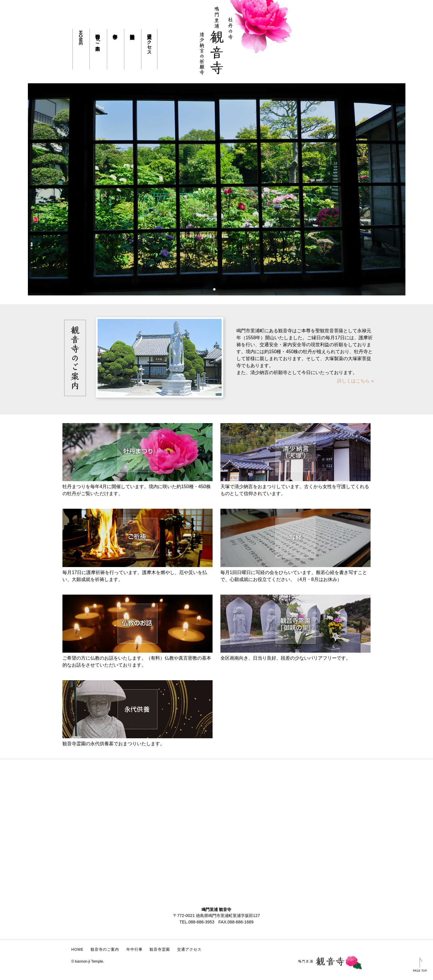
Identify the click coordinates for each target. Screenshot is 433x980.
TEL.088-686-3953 (197, 922)
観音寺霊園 (132, 31)
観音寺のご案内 (98, 37)
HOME (81, 38)
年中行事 (115, 31)
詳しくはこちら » (355, 381)
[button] (210, 289)
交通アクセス (149, 42)
